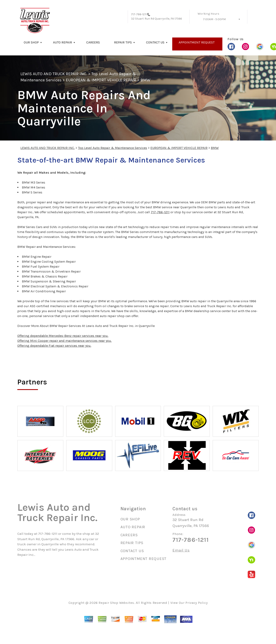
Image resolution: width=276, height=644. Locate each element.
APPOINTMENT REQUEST (197, 42)
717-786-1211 (139, 14)
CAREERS (93, 42)
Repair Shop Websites (116, 603)
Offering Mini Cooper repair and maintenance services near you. (64, 341)
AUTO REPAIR (63, 42)
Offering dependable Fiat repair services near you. (54, 346)
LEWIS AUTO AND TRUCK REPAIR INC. (54, 74)
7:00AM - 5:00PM (214, 19)
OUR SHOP (31, 42)
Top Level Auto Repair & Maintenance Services (113, 148)
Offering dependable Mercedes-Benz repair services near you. (63, 336)
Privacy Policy (196, 603)
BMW (145, 80)
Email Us (181, 550)
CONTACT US (155, 42)
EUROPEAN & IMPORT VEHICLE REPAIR (101, 80)
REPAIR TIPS (123, 42)
